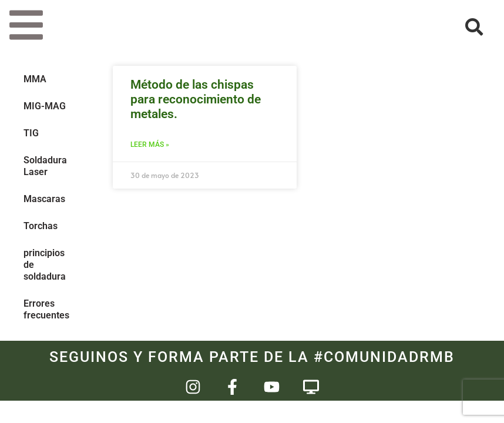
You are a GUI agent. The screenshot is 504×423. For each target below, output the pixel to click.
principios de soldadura (45, 265)
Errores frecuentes (46, 309)
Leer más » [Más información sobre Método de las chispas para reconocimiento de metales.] (150, 145)
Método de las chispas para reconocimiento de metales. (196, 99)
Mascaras (44, 199)
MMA (35, 79)
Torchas (41, 226)
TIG (31, 133)
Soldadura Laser (45, 166)
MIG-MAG (45, 106)
